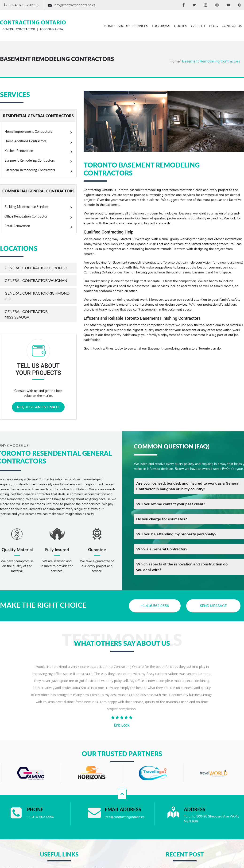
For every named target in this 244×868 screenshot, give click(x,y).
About (123, 26)
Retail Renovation (17, 226)
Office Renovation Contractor (26, 216)
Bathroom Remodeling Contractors (30, 170)
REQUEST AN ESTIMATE (38, 407)
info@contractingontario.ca (75, 5)
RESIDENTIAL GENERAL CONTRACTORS (38, 116)
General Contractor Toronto (36, 268)
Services (140, 26)
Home (109, 26)
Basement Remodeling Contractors (30, 160)
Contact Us (232, 26)
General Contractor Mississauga (26, 314)
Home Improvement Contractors (28, 131)
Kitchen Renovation (19, 151)
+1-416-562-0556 (24, 5)
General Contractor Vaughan (36, 280)
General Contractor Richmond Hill (37, 296)
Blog (214, 26)
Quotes (181, 26)
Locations (161, 26)
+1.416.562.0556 (155, 606)
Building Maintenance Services (26, 207)
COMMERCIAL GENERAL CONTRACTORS (38, 191)
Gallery (198, 26)
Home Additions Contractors (25, 141)
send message (213, 606)
